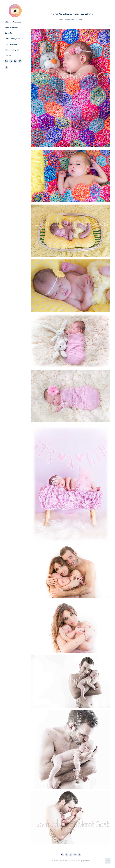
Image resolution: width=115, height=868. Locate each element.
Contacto (8, 55)
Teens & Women (11, 44)
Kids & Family (10, 33)
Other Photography (12, 50)
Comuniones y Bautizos (14, 39)
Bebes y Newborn (12, 27)
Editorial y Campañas (13, 22)
